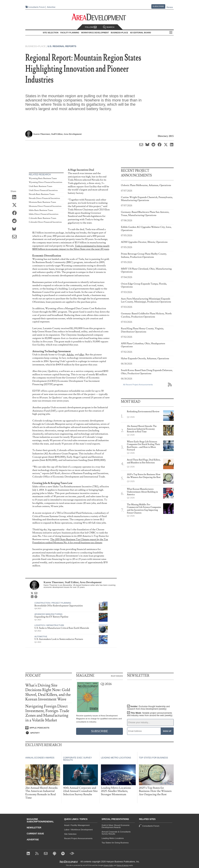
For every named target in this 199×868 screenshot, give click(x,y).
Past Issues (117, 676)
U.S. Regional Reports (62, 46)
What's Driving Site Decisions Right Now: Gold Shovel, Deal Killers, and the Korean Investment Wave (48, 692)
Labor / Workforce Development (78, 830)
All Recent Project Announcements (138, 385)
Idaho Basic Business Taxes (41, 210)
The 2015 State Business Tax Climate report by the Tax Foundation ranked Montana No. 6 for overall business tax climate (70, 541)
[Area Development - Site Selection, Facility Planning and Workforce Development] (100, 17)
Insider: (148, 708)
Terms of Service (123, 865)
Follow (91, 27)
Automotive (41, 637)
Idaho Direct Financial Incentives (44, 214)
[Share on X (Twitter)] (16, 205)
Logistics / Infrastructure (49, 625)
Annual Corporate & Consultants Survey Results (116, 833)
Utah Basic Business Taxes (41, 186)
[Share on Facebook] (16, 213)
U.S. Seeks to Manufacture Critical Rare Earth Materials (62, 628)
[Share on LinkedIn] (16, 197)
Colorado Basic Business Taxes (43, 218)
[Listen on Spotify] (49, 733)
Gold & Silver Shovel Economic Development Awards (116, 826)
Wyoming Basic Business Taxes (43, 178)
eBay (82, 355)
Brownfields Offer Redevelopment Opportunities (59, 606)
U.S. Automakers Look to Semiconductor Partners (59, 639)
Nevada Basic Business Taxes (42, 194)
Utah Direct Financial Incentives (43, 190)
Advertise (51, 7)
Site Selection (70, 834)
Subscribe (158, 6)
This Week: (150, 714)
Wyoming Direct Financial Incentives (46, 182)
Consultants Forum (36, 7)
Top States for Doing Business (115, 843)
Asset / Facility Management (77, 825)
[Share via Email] (16, 237)
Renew (170, 7)
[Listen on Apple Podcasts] (49, 728)
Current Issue (35, 834)
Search (109, 27)
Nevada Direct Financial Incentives (44, 198)
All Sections (171, 33)
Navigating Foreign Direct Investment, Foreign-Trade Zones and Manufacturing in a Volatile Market (47, 713)
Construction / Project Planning (53, 603)
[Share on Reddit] (16, 221)
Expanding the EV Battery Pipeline (51, 617)
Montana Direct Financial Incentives (45, 206)
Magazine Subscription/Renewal (40, 820)
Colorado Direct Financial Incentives (45, 222)
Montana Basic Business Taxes (42, 202)
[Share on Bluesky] (16, 229)
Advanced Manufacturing (48, 614)
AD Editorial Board (141, 33)
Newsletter (34, 828)
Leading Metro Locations (113, 838)
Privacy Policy (108, 865)
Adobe (70, 355)
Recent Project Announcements (78, 838)
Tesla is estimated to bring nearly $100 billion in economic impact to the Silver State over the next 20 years (71, 248)
